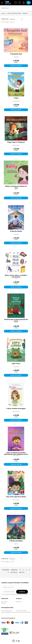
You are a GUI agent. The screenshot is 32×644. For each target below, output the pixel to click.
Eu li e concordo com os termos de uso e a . (15, 594)
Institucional (19, 602)
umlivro (3, 13)
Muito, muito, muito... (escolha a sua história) (16, 276)
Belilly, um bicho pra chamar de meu (16, 187)
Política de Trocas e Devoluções (23, 612)
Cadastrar (22, 592)
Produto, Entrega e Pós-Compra (9, 612)
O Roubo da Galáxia (16, 541)
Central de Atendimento (7, 611)
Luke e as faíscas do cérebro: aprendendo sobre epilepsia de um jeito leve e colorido (16, 453)
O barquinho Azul (16, 54)
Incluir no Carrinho (16, 66)
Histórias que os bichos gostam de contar (16, 320)
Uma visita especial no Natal (16, 497)
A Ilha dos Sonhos (16, 231)
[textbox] (15, 8)
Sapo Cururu (16, 364)
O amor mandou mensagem (16, 409)
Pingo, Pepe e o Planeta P (16, 142)
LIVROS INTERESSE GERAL (14, 13)
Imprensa (3, 603)
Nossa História (4, 602)
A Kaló (16, 98)
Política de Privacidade (21, 611)
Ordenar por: (5, 19)
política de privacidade (23, 595)
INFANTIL (25, 13)
